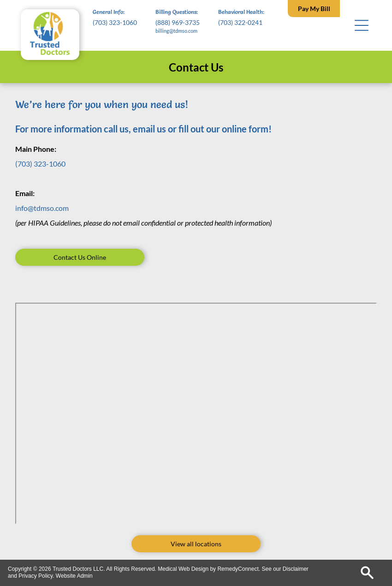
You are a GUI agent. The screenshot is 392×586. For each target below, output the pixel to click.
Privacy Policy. (36, 576)
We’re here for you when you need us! (102, 105)
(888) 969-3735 (178, 22)
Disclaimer (296, 569)
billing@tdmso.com (176, 31)
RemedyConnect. (239, 569)
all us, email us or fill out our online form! (190, 129)
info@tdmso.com (42, 208)
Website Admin (74, 576)
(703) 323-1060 (115, 22)
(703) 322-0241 (240, 22)
